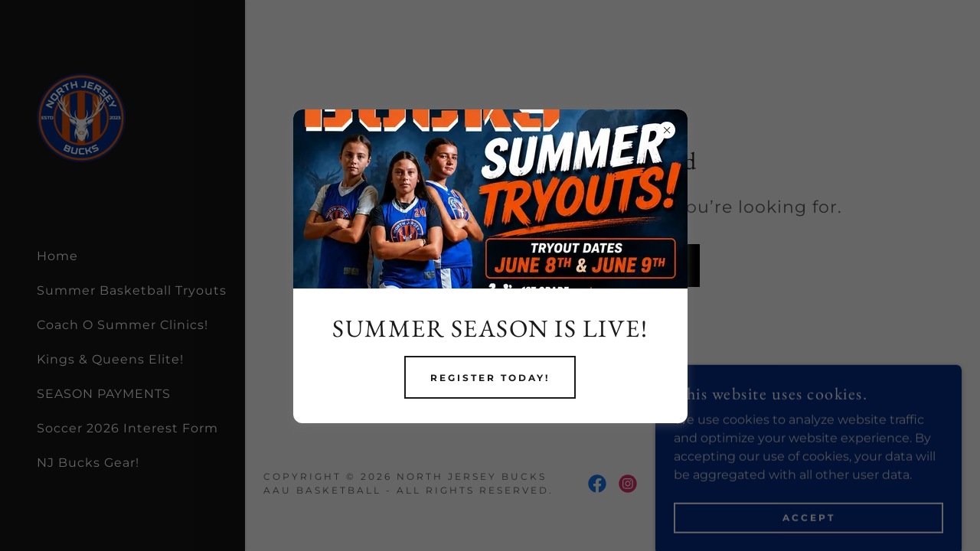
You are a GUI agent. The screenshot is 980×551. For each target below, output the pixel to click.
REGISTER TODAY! (490, 378)
